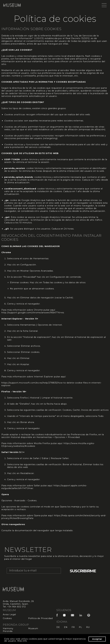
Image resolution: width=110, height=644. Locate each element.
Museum (33, 628)
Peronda (8, 631)
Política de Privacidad (40, 618)
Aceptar (97, 639)
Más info (22, 641)
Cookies (7, 618)
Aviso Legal (9, 614)
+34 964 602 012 (17, 607)
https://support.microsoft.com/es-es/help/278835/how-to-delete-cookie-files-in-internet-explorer (51, 384)
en (66, 627)
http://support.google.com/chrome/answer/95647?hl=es (33, 313)
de (58, 627)
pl (80, 627)
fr (73, 627)
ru (88, 627)
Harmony (8, 628)
